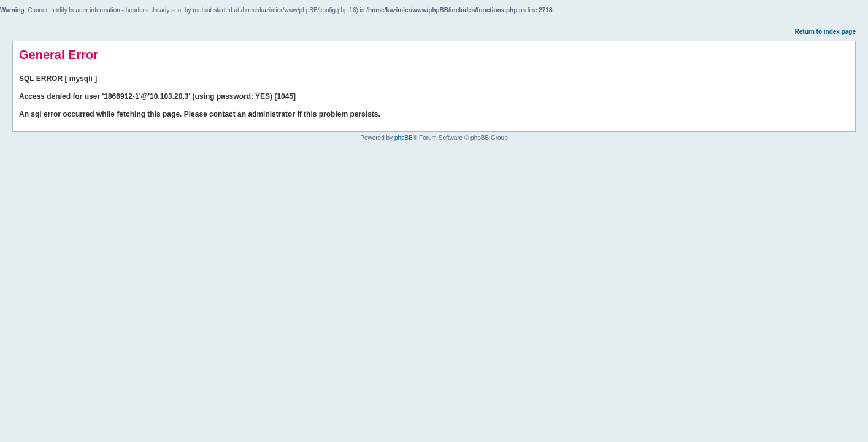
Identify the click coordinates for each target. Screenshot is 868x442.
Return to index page (825, 32)
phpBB (404, 138)
